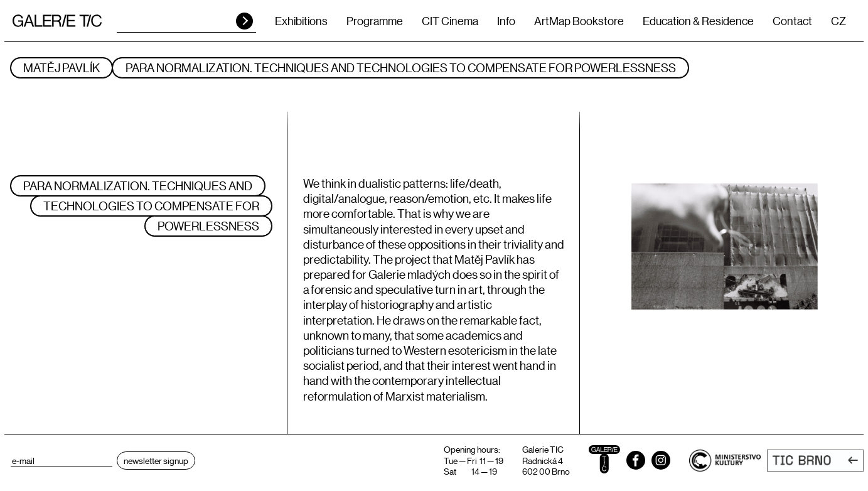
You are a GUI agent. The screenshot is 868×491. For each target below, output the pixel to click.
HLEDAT (244, 21)
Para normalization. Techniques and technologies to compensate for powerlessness (401, 67)
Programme (375, 21)
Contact (792, 21)
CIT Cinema (450, 21)
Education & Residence (698, 21)
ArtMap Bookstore (579, 21)
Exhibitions (301, 21)
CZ (839, 21)
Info (506, 21)
